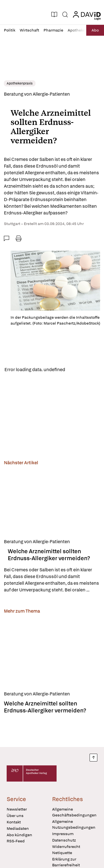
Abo (95, 30)
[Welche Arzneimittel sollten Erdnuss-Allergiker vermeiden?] (52, 501)
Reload (77, 370)
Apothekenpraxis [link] (20, 83)
